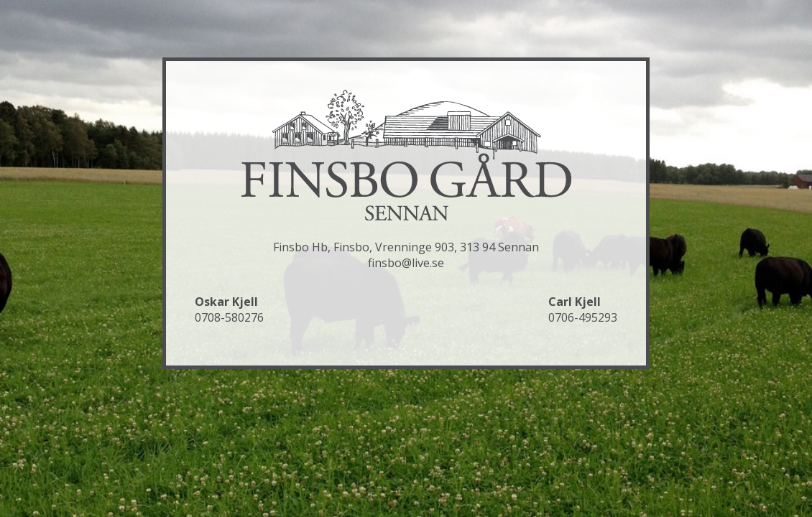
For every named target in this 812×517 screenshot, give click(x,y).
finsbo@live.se (406, 263)
